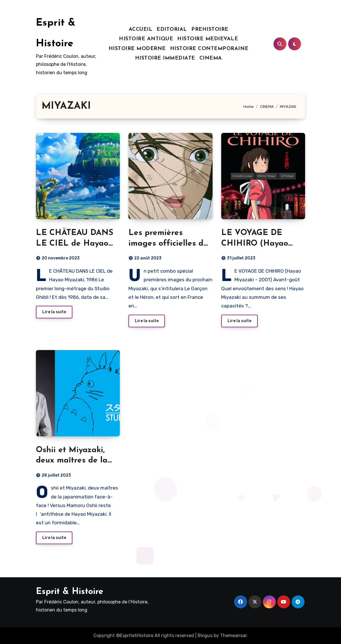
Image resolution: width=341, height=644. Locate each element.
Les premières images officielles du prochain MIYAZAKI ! (169, 243)
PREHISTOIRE (210, 29)
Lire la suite (54, 312)
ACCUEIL (141, 29)
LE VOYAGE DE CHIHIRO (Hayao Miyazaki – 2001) (255, 243)
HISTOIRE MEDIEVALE (208, 39)
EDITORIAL (172, 29)
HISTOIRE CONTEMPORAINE (209, 49)
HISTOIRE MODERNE (137, 49)
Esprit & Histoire (70, 592)
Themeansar (233, 636)
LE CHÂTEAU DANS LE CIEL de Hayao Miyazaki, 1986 (75, 243)
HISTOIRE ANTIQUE (146, 39)
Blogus (205, 636)
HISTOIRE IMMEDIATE (165, 58)
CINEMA (211, 58)
